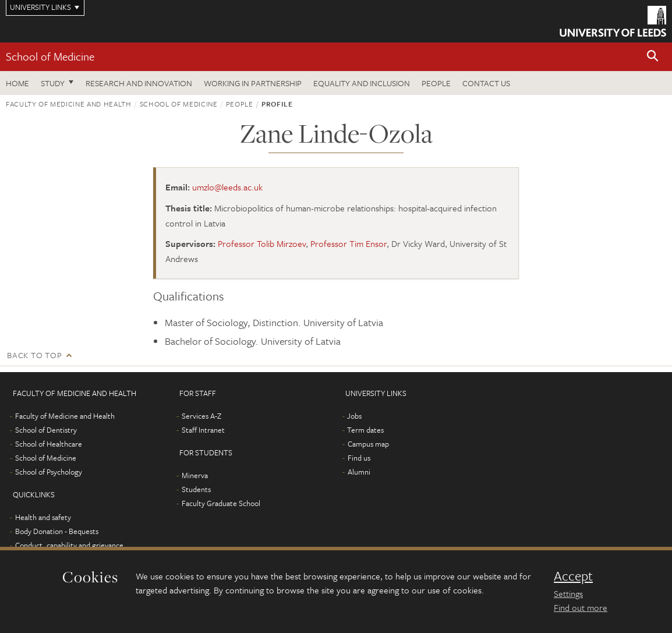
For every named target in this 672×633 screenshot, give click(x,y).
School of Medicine (50, 56)
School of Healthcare (49, 444)
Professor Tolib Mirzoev (262, 243)
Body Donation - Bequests (57, 531)
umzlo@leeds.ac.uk (227, 187)
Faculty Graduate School (221, 503)
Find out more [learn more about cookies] (581, 607)
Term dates (365, 430)
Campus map (368, 444)
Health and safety (43, 517)
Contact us (486, 83)
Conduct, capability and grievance (69, 545)
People (436, 83)
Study (53, 83)
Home (17, 83)
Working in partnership (253, 83)
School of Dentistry (46, 430)
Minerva (195, 475)
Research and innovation (139, 83)
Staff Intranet (203, 430)
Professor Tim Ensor (349, 243)
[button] (653, 57)
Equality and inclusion (362, 83)
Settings (568, 593)
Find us (359, 458)
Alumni (359, 472)
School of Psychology (49, 472)
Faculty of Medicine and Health (69, 104)
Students (196, 489)
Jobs (354, 416)
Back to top (34, 355)
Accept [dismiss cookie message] (573, 576)
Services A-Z (201, 416)
